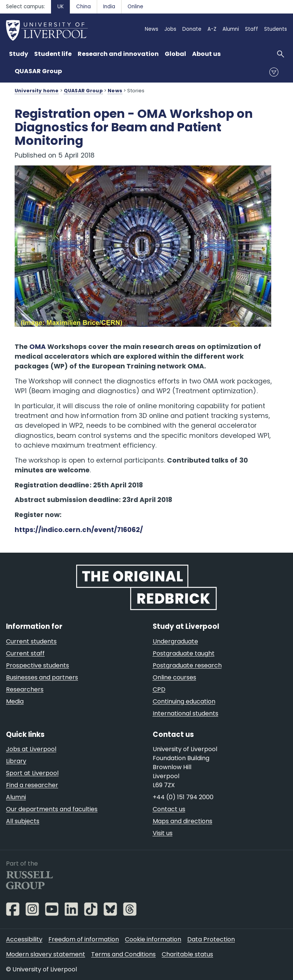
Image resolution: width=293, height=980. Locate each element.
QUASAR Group (38, 71)
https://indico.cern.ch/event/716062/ (79, 530)
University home (37, 91)
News (115, 91)
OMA (38, 347)
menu (274, 72)
